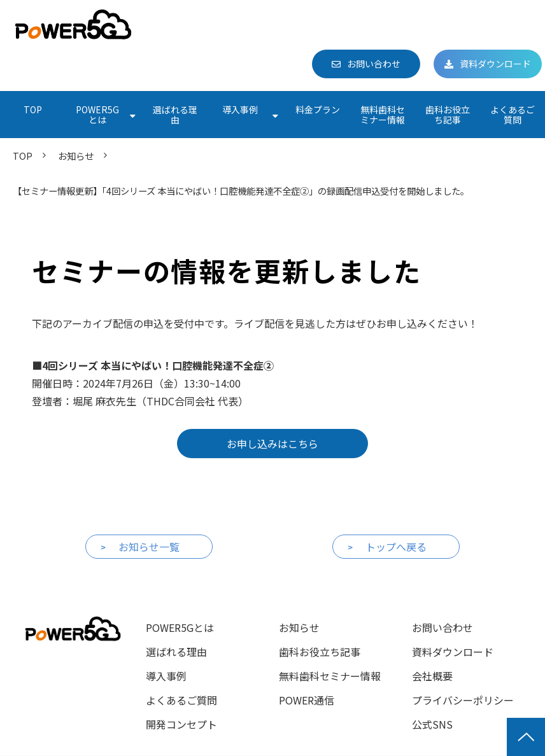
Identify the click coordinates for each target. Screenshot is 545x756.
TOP (33, 109)
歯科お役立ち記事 (448, 115)
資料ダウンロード (495, 64)
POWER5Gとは (97, 115)
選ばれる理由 (175, 115)
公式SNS (432, 724)
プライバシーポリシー (463, 700)
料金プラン (318, 109)
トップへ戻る (396, 547)
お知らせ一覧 (149, 547)
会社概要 (432, 676)
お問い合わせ (374, 64)
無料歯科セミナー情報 (383, 115)
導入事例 (240, 109)
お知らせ (76, 156)
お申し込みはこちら (272, 444)
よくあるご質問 (513, 115)
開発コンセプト (181, 724)
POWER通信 (307, 700)
